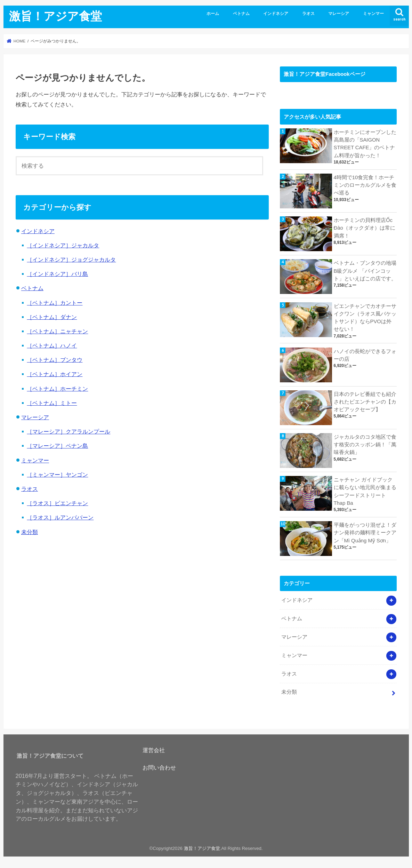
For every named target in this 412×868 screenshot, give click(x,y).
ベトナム (241, 14)
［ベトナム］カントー (55, 303)
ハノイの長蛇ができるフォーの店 (365, 355)
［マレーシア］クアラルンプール (68, 431)
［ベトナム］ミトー (52, 403)
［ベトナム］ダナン (52, 317)
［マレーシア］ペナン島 (57, 446)
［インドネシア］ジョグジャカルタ (71, 260)
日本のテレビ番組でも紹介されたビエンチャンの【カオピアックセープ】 (365, 402)
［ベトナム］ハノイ (52, 345)
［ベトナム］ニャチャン (57, 331)
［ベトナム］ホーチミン (57, 389)
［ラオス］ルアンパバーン (60, 517)
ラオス (308, 14)
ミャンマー (373, 14)
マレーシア (339, 14)
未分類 (30, 532)
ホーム (213, 14)
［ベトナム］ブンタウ (55, 360)
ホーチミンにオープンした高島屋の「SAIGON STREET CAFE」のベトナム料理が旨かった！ (365, 144)
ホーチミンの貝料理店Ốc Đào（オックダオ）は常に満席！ (365, 228)
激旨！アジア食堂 (55, 16)
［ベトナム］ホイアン (55, 374)
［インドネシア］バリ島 (57, 274)
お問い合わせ (159, 767)
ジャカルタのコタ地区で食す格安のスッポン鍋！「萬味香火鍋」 (365, 445)
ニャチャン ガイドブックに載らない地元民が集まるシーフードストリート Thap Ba (365, 491)
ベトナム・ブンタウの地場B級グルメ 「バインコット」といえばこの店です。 (365, 271)
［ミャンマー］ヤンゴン (57, 475)
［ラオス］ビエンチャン (57, 503)
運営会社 (154, 750)
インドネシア (276, 14)
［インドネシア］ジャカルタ (63, 245)
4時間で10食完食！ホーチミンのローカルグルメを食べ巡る (365, 185)
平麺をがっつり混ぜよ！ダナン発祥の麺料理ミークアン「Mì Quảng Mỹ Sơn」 (365, 533)
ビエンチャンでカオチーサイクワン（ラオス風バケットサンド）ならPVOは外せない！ (365, 318)
